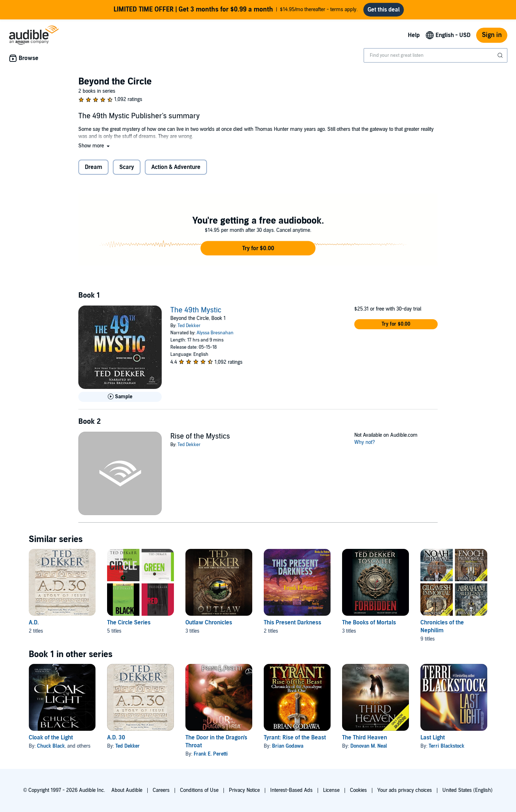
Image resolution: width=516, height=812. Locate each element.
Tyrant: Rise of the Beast (295, 738)
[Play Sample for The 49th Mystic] (120, 397)
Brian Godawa (288, 746)
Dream (93, 167)
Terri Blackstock (446, 746)
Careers (161, 790)
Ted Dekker (189, 326)
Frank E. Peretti (211, 754)
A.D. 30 (116, 738)
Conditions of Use (199, 790)
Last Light (433, 738)
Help (414, 35)
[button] (95, 146)
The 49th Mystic (196, 310)
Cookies (358, 790)
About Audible (127, 790)
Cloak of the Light (51, 738)
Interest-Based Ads (291, 790)
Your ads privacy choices (405, 790)
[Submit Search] (501, 55)
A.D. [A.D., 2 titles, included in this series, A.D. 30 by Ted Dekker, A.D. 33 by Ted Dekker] (34, 623)
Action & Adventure (176, 167)
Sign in (492, 35)
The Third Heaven (365, 738)
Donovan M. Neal (369, 746)
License (331, 790)
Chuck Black (51, 746)
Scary (127, 167)
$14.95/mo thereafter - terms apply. (236, 10)
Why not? (365, 442)
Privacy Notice (244, 790)
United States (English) (467, 790)
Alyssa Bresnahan (215, 333)
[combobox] (436, 55)
